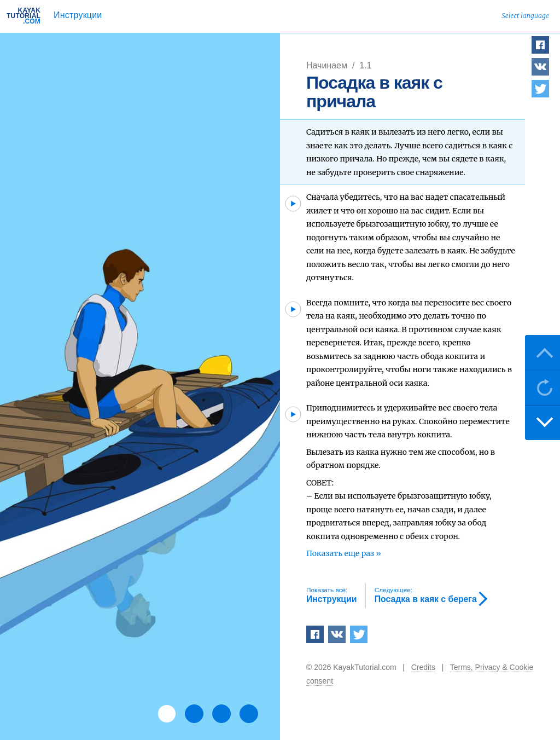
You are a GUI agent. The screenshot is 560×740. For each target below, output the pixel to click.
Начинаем (328, 65)
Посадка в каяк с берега (426, 595)
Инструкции (78, 15)
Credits (423, 667)
